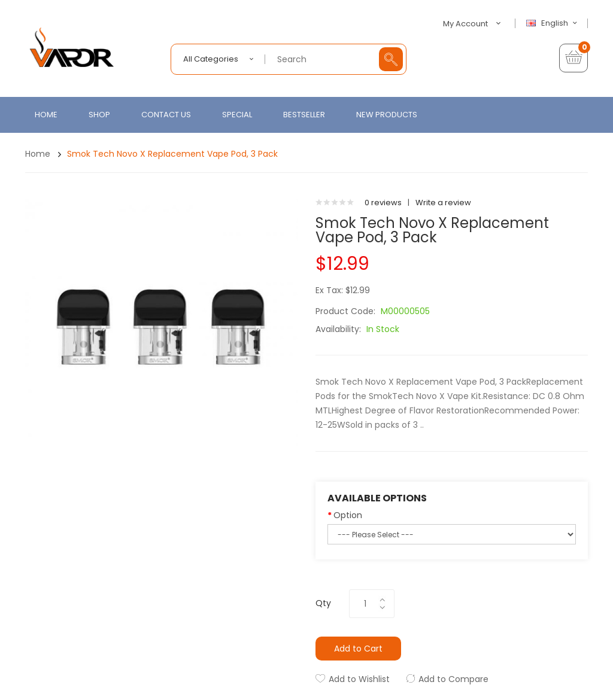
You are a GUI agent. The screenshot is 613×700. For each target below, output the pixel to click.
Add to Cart (358, 649)
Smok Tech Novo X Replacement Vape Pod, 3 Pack (172, 154)
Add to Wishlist (359, 679)
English (553, 23)
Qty (323, 603)
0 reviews (383, 203)
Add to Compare (453, 679)
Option (348, 515)
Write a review (443, 203)
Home (38, 154)
